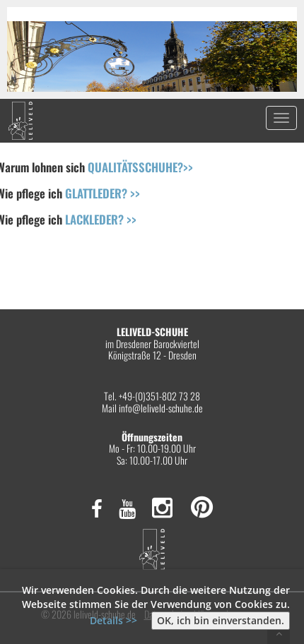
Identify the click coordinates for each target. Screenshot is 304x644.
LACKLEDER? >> (101, 219)
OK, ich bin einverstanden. (221, 620)
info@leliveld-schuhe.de (161, 408)
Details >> (113, 620)
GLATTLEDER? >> (103, 193)
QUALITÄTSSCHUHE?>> (140, 167)
